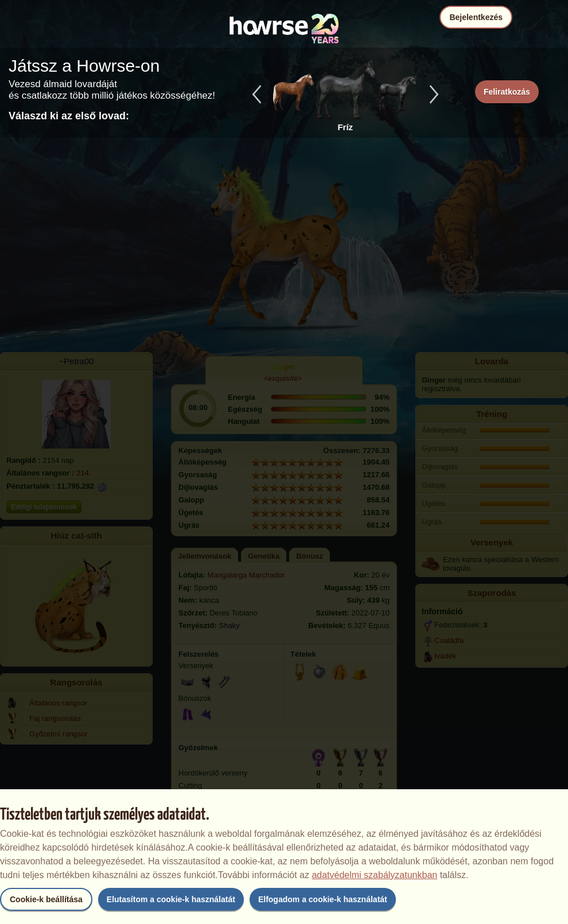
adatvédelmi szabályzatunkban (374, 875)
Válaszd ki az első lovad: (69, 116)
